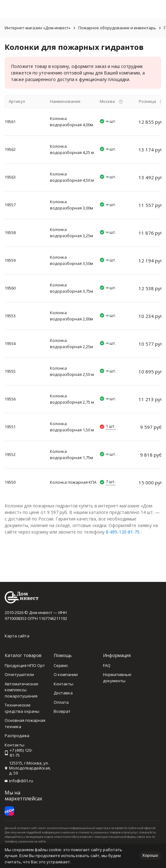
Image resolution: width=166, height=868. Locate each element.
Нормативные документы (117, 678)
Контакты (63, 684)
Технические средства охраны (22, 708)
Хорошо (150, 855)
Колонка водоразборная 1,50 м (72, 427)
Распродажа (17, 736)
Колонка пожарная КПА (73, 482)
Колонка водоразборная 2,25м (71, 343)
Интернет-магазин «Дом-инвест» (38, 28)
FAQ (107, 665)
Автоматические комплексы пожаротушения (22, 690)
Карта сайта (17, 636)
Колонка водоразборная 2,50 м (72, 371)
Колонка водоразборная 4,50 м (72, 177)
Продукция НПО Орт (25, 665)
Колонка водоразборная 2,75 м (72, 399)
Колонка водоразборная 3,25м (71, 233)
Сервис (61, 665)
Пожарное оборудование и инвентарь (117, 28)
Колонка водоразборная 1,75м (71, 454)
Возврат (62, 711)
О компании (66, 674)
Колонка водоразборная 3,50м (71, 260)
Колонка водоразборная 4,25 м (72, 149)
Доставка (63, 693)
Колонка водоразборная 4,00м (71, 122)
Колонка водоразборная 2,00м (71, 316)
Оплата (61, 702)
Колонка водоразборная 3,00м (71, 205)
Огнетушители (19, 674)
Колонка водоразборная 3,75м (71, 288)
